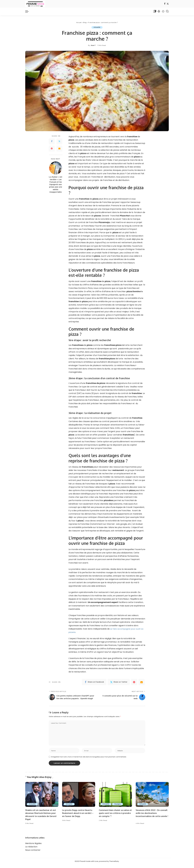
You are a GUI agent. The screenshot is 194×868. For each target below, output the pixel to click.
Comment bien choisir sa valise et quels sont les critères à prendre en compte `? (115, 817)
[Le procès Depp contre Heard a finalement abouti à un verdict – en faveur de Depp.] (79, 798)
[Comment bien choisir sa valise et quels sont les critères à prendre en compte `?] (115, 798)
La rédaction (31, 850)
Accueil (79, 22)
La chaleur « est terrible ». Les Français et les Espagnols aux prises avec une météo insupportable (56, 185)
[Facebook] (165, 4)
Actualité (97, 27)
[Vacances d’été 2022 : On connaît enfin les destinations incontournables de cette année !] (152, 798)
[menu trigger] (28, 11)
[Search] (167, 11)
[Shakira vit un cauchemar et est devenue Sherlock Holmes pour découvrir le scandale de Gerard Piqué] (42, 798)
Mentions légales (33, 847)
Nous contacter (33, 854)
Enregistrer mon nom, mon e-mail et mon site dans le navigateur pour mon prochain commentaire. (89, 760)
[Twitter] (168, 4)
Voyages (118, 808)
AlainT (93, 45)
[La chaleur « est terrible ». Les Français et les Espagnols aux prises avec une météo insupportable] (56, 168)
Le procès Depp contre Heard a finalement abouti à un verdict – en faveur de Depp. (78, 817)
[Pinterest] (52, 149)
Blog (85, 22)
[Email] (59, 149)
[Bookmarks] (155, 11)
